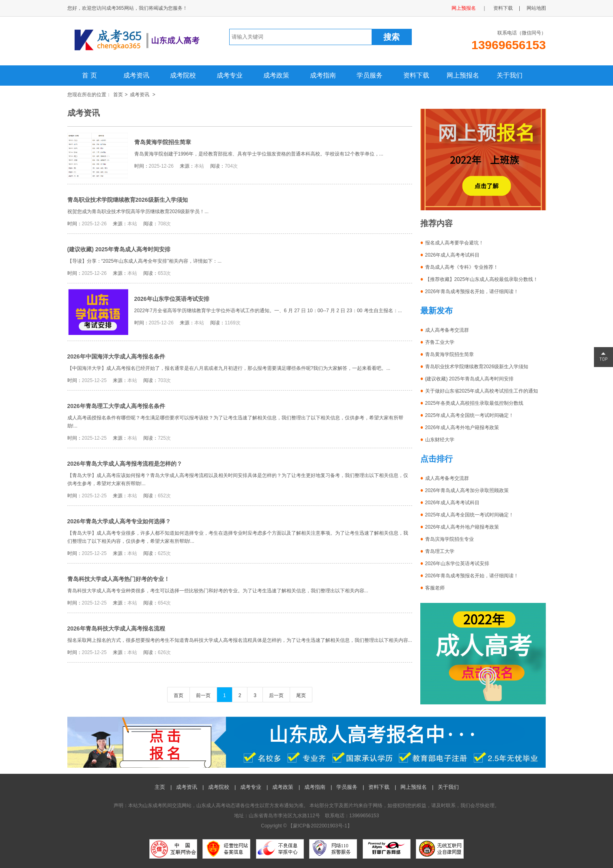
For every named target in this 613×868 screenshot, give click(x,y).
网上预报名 (464, 8)
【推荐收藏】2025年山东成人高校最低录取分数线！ (482, 279)
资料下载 (503, 8)
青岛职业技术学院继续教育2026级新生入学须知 (128, 200)
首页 (118, 95)
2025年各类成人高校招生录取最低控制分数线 (474, 403)
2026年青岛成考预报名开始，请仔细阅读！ (472, 291)
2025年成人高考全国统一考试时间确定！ (470, 415)
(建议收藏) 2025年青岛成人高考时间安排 (119, 249)
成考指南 (323, 75)
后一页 (276, 695)
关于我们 (510, 75)
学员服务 (370, 75)
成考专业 (230, 75)
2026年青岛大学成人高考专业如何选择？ (119, 521)
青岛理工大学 (440, 551)
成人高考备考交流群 (447, 330)
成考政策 (276, 75)
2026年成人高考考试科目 (453, 255)
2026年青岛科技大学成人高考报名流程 (116, 628)
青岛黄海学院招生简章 (163, 142)
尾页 (301, 695)
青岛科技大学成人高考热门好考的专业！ (118, 579)
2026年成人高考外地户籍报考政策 (462, 428)
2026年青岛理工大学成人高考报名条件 (116, 406)
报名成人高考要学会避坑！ (454, 243)
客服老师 (435, 588)
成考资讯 (136, 75)
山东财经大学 (440, 440)
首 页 (89, 75)
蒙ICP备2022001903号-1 (320, 826)
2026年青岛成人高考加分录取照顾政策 (467, 490)
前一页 (203, 695)
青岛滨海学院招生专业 (450, 539)
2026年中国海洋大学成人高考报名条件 (116, 356)
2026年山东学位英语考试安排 (172, 299)
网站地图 (536, 8)
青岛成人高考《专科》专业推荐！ (462, 267)
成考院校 (183, 75)
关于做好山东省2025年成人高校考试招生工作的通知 (482, 391)
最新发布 (437, 311)
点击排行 (437, 459)
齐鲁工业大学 (440, 342)
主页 (160, 787)
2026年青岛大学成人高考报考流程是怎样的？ (125, 464)
